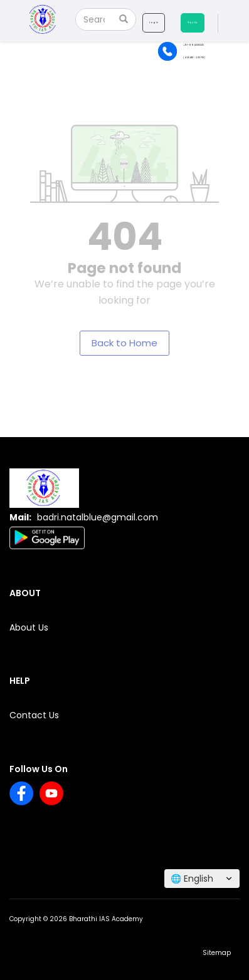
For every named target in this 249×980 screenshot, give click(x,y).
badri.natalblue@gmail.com (98, 517)
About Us (29, 627)
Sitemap (217, 953)
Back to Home (124, 343)
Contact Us (34, 715)
